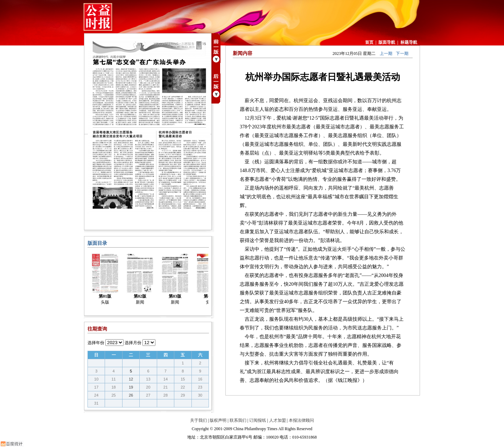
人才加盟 (278, 420)
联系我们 (238, 420)
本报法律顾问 (301, 420)
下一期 (402, 54)
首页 (369, 42)
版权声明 (218, 420)
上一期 (386, 54)
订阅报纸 (258, 420)
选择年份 (96, 343)
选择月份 (133, 343)
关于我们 (198, 420)
